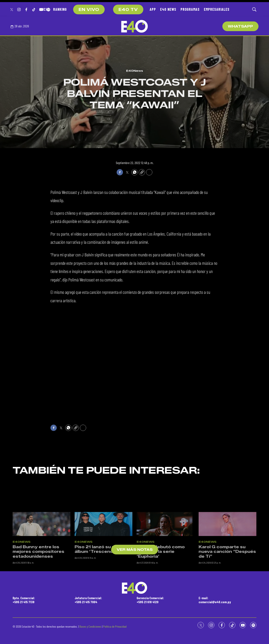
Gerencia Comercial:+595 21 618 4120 (150, 600)
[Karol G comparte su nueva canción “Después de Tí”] (227, 559)
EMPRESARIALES (217, 9)
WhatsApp (240, 26)
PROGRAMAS (190, 9)
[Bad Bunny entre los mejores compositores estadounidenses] (42, 559)
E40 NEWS (168, 9)
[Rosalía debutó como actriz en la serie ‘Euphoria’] (165, 559)
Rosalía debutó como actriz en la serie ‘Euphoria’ (161, 587)
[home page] (134, 26)
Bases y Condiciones (90, 626)
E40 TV (128, 10)
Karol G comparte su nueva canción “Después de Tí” (227, 587)
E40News (135, 71)
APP (153, 9)
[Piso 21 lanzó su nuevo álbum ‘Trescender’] (104, 559)
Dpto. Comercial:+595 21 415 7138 (24, 600)
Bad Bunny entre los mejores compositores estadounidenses (38, 587)
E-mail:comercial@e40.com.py (215, 600)
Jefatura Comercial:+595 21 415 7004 (88, 600)
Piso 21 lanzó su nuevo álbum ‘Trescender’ (100, 585)
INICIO (44, 9)
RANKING (60, 9)
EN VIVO (89, 10)
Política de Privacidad (115, 626)
